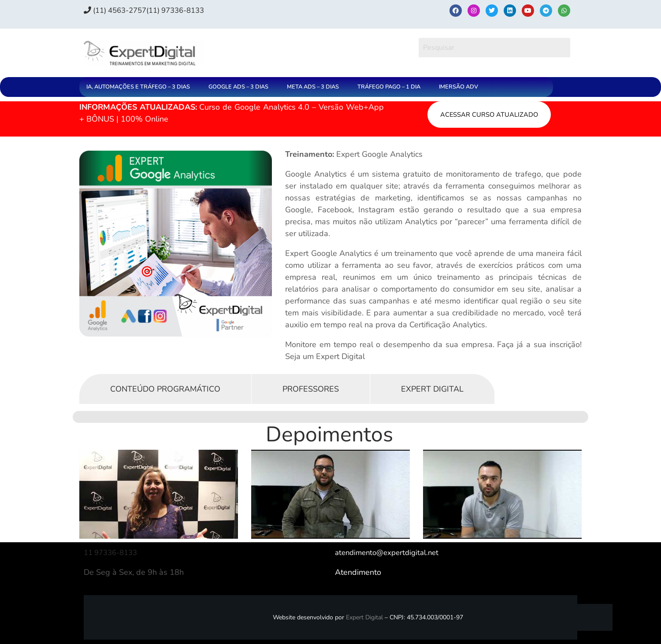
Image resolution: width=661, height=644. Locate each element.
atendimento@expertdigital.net (390, 552)
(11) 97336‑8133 (186, 10)
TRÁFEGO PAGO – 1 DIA (389, 87)
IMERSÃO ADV (459, 87)
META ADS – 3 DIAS (313, 87)
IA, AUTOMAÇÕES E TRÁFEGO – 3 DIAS (138, 87)
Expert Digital (432, 389)
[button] (140, 87)
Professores (311, 389)
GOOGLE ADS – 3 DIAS (238, 87)
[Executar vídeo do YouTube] (159, 494)
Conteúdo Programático (165, 389)
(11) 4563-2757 (119, 10)
